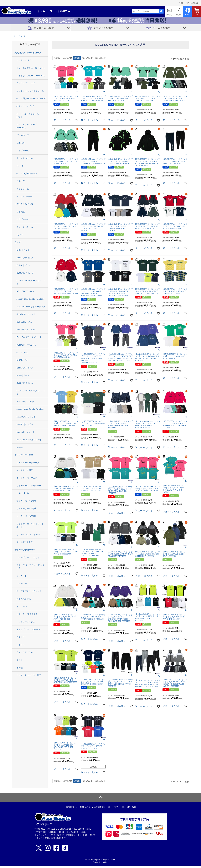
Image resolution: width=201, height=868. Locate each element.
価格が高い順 (100, 58)
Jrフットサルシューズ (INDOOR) (27, 126)
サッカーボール (22, 493)
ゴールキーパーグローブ (28, 463)
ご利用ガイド (84, 807)
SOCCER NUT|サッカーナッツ (31, 307)
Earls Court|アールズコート (29, 337)
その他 (20, 447)
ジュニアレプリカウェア (26, 174)
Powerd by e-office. (101, 862)
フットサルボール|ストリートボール (30, 525)
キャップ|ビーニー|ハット (28, 629)
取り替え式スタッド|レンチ (29, 591)
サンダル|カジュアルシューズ (30, 91)
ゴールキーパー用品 (24, 455)
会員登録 (179, 15)
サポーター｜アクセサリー (29, 486)
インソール (22, 606)
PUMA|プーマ (23, 375)
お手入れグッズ (24, 599)
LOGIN (188, 15)
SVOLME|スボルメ (25, 273)
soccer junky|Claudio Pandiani (30, 299)
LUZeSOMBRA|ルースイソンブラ (31, 282)
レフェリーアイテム (26, 622)
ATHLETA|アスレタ (25, 291)
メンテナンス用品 (25, 470)
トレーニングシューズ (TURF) (30, 68)
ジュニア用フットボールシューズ (30, 99)
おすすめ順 (68, 58)
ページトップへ (101, 797)
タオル (20, 660)
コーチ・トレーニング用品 (29, 675)
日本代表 (21, 143)
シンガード (22, 576)
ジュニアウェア (19, 36)
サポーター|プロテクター (28, 614)
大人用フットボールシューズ (28, 53)
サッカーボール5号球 (26, 501)
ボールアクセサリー (26, 542)
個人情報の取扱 (129, 807)
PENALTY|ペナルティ (26, 345)
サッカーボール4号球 (26, 508)
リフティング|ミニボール (28, 535)
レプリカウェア (22, 135)
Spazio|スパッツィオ (26, 314)
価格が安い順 (87, 58)
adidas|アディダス (25, 258)
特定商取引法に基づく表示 (106, 807)
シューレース (23, 583)
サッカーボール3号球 (26, 516)
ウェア (18, 242)
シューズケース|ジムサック (29, 557)
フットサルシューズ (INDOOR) (31, 76)
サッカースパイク (25, 60)
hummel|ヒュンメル (25, 330)
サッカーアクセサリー (25, 550)
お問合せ (169, 15)
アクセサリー (23, 637)
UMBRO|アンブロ (25, 424)
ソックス (21, 645)
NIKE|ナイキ (22, 360)
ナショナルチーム (25, 158)
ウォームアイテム (25, 652)
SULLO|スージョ (24, 322)
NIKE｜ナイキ (23, 250)
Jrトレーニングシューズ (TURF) (28, 115)
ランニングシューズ (26, 83)
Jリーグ (20, 166)
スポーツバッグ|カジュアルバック (30, 567)
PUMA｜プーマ (24, 265)
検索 (161, 11)
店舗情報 (70, 807)
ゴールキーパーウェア (27, 478)
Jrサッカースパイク (26, 106)
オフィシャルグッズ (24, 204)
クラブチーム (23, 151)
